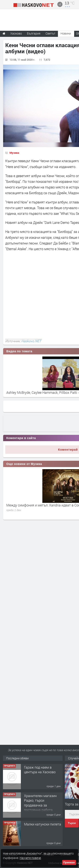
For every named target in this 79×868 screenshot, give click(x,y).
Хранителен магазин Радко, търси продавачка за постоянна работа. (40, 803)
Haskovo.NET (31, 341)
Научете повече (30, 858)
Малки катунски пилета (43, 824)
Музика (14, 153)
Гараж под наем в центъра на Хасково (40, 770)
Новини (66, 33)
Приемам (69, 863)
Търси (72, 823)
